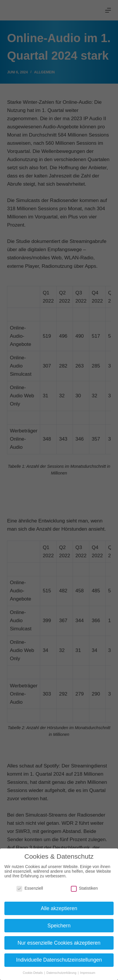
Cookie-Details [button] (33, 973)
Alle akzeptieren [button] (59, 908)
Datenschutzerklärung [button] (62, 973)
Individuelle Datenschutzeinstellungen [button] (59, 960)
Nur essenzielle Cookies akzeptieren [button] (59, 943)
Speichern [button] (59, 926)
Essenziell (30, 888)
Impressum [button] (88, 973)
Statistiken (84, 888)
